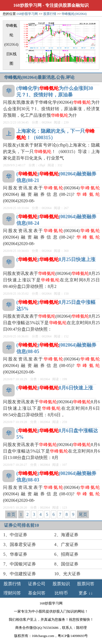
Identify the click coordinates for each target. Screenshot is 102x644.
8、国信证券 (66, 564)
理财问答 (12, 593)
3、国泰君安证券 (20, 544)
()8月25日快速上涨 (56, 259)
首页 (11, 514)
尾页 (83, 514)
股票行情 (50, 14)
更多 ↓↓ (86, 593)
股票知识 (61, 584)
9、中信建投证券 (20, 574)
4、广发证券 (66, 544)
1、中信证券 (15, 535)
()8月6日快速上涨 (55, 388)
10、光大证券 (67, 574)
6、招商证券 (66, 554)
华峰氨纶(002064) (74, 14)
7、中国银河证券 (20, 564)
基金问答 (37, 593)
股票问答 (86, 584)
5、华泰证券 (15, 554)
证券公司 (37, 584)
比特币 (61, 593)
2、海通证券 (66, 535)
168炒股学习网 (27, 5)
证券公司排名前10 (21, 525)
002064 (11, 45)
